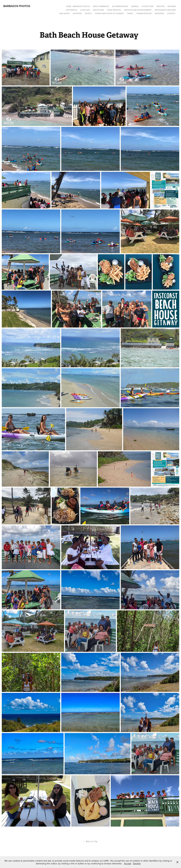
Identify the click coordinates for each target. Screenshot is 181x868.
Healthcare (98, 10)
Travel (130, 13)
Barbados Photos (17, 6)
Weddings (159, 13)
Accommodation (120, 6)
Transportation (144, 13)
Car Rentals (71, 10)
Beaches (161, 6)
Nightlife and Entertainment (138, 10)
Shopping (77, 13)
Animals (135, 6)
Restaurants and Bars (165, 10)
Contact (171, 13)
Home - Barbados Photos (78, 6)
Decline (137, 863)
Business (172, 6)
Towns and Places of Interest (109, 13)
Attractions (148, 6)
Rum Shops (65, 13)
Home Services (114, 10)
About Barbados (101, 6)
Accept (128, 863)
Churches (85, 10)
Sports (88, 13)
